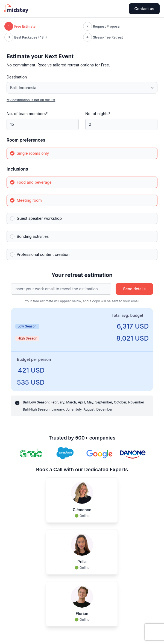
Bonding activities (33, 236)
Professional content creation (43, 254)
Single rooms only (33, 153)
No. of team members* (27, 114)
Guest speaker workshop (39, 218)
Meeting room (29, 200)
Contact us (144, 9)
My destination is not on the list (31, 100)
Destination (17, 77)
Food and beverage (34, 182)
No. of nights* (98, 114)
